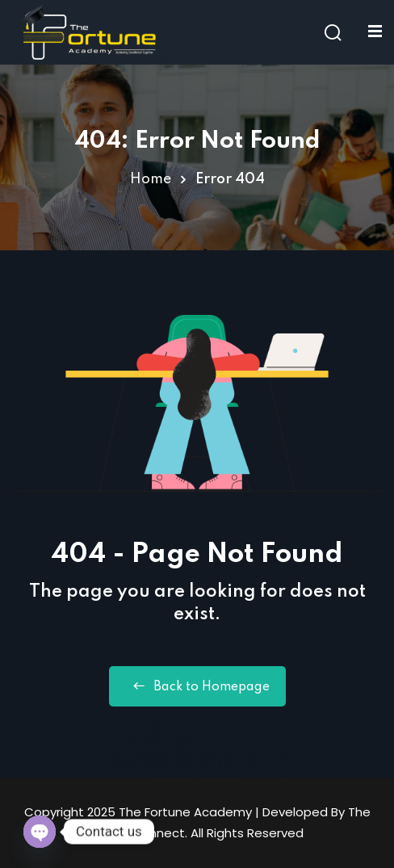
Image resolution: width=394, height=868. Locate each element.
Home (151, 179)
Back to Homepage (197, 686)
